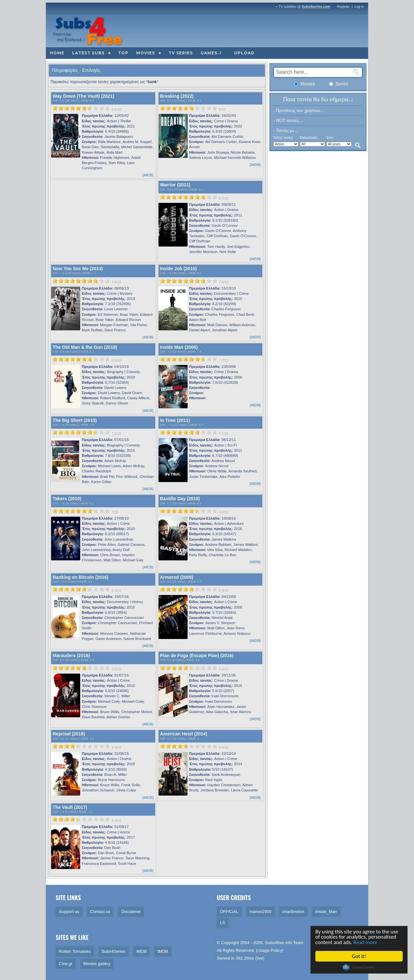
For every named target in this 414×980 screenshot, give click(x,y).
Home (57, 53)
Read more (366, 943)
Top (123, 53)
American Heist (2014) (184, 734)
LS (223, 923)
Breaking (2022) (177, 96)
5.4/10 (223, 669)
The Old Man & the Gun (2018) (85, 347)
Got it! (359, 956)
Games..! (211, 53)
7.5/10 (116, 434)
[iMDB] (148, 175)
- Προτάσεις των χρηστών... (299, 110)
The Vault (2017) (70, 807)
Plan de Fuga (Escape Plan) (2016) (197, 655)
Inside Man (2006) (179, 347)
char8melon (293, 912)
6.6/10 (223, 512)
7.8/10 (116, 282)
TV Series (181, 53)
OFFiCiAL (229, 912)
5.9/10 (223, 590)
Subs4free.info (278, 943)
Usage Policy (270, 950)
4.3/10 (116, 747)
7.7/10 (223, 360)
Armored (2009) (177, 577)
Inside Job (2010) (179, 269)
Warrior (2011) (175, 185)
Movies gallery (97, 964)
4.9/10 (223, 747)
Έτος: (330, 138)
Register (343, 6)
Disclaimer (131, 912)
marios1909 (260, 912)
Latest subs (88, 53)
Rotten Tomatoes (75, 951)
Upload (244, 53)
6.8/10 (116, 360)
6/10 (222, 109)
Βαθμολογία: (309, 138)
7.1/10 (223, 434)
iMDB (85, 101)
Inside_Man (326, 912)
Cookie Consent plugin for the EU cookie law (359, 967)
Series (339, 84)
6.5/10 (116, 109)
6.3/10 (116, 590)
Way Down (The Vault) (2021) (83, 96)
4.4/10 (116, 820)
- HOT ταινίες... (288, 121)
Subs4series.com (316, 6)
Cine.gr (66, 964)
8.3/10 (223, 198)
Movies (146, 53)
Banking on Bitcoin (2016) (81, 577)
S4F (55, 101)
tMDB (163, 951)
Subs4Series (114, 951)
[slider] (81, 108)
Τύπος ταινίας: (283, 138)
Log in (359, 6)
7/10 (115, 512)
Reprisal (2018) (69, 734)
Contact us (100, 912)
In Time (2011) (175, 420)
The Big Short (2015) (75, 420)
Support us (69, 912)
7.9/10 (223, 282)
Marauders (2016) (71, 655)
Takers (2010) (67, 499)
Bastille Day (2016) (180, 499)
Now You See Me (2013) (78, 269)
